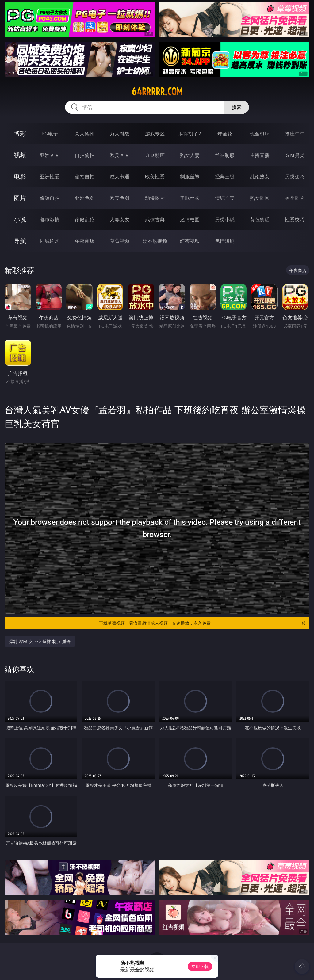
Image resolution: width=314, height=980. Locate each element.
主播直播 (260, 155)
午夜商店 (85, 241)
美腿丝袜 (190, 198)
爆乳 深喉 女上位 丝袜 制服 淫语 (40, 641)
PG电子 (50, 134)
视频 (20, 155)
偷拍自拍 (85, 177)
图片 (20, 198)
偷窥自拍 (50, 198)
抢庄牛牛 (295, 134)
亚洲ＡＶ (50, 155)
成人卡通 (120, 177)
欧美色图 (120, 198)
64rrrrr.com (157, 92)
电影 (20, 176)
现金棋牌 (260, 134)
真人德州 (85, 134)
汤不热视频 (155, 241)
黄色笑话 (260, 219)
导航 (20, 241)
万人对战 (120, 134)
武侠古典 (155, 219)
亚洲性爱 (50, 177)
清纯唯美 (225, 198)
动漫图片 (155, 198)
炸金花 (225, 134)
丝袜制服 (225, 155)
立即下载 (200, 966)
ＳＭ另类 (295, 155)
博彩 (20, 133)
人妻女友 (120, 219)
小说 (20, 219)
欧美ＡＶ (120, 155)
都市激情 (50, 219)
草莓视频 (120, 241)
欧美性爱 (155, 177)
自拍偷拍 (85, 155)
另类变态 (295, 177)
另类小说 (225, 219)
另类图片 (295, 198)
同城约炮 (50, 241)
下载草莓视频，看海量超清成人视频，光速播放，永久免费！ (203, 623)
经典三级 (225, 177)
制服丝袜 (190, 177)
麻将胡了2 (190, 134)
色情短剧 (225, 241)
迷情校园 (190, 219)
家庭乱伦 (85, 219)
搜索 (237, 107)
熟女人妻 (190, 155)
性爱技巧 (295, 219)
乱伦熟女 (260, 177)
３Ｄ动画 (155, 155)
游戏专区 (155, 134)
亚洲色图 (85, 198)
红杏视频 (190, 241)
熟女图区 (260, 198)
